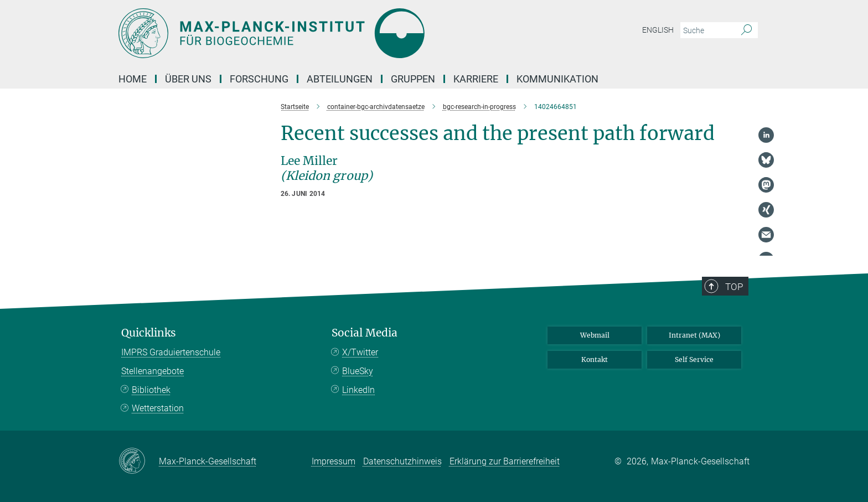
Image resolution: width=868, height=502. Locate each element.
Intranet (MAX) (694, 335)
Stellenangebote (153, 371)
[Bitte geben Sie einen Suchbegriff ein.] (707, 30)
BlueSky (358, 371)
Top (734, 287)
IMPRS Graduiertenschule (171, 352)
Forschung (259, 79)
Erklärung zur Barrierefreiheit (505, 461)
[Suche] (746, 30)
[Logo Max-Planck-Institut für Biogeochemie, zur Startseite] (326, 33)
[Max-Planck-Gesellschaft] (139, 462)
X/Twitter (360, 352)
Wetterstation (158, 408)
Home (133, 79)
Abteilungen (340, 79)
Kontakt (595, 359)
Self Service (694, 359)
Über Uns (188, 79)
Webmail (595, 335)
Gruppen (413, 79)
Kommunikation (557, 79)
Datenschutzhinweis (402, 461)
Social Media (365, 333)
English (658, 30)
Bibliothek (151, 390)
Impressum (334, 461)
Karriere (476, 79)
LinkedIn (358, 390)
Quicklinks (149, 333)
